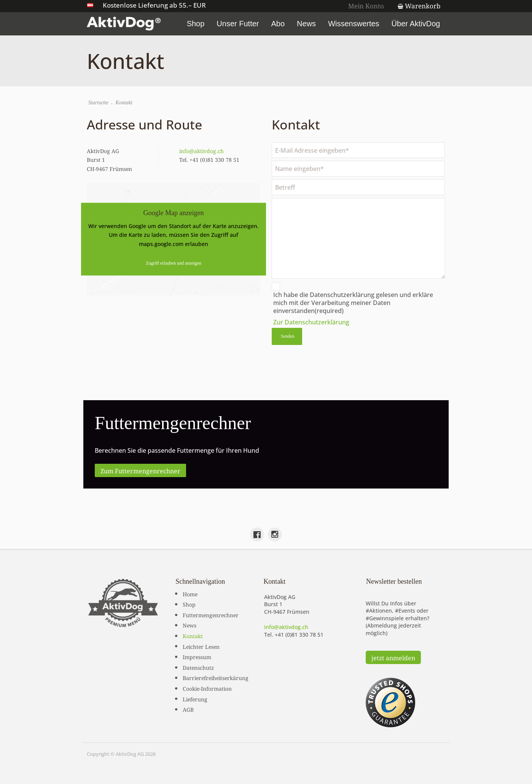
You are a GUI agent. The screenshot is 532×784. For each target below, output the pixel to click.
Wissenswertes (356, 24)
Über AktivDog (418, 24)
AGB (188, 709)
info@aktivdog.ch (202, 150)
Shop (198, 24)
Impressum (197, 656)
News (309, 24)
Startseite (99, 103)
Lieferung (195, 698)
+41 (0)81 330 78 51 (299, 634)
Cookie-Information (207, 688)
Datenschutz (198, 667)
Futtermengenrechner (211, 614)
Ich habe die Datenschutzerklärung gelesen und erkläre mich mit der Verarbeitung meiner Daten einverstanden (353, 303)
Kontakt (193, 635)
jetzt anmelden (393, 657)
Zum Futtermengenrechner (140, 470)
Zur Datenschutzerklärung (311, 322)
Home (190, 593)
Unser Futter (240, 24)
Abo (280, 24)
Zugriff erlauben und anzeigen (174, 263)
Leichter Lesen (201, 646)
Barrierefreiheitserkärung (216, 677)
